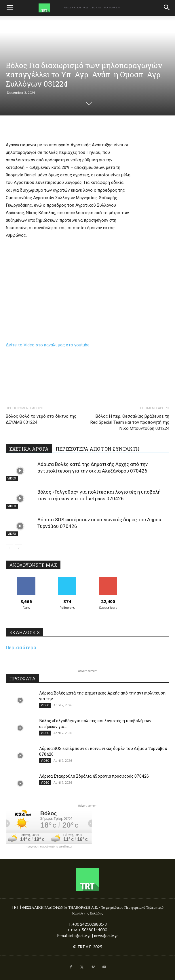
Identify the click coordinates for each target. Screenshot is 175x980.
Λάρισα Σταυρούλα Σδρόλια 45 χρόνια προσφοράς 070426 (94, 776)
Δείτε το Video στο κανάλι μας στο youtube (48, 345)
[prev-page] (9, 548)
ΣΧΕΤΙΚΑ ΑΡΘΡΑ (29, 449)
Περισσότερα (21, 647)
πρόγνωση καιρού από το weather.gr (49, 847)
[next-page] (19, 548)
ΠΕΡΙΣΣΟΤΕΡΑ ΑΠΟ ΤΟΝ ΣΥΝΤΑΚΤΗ (98, 449)
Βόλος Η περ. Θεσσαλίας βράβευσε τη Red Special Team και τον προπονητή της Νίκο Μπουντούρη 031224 (130, 422)
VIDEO (12, 478)
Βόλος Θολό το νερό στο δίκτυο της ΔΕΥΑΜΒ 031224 (41, 419)
